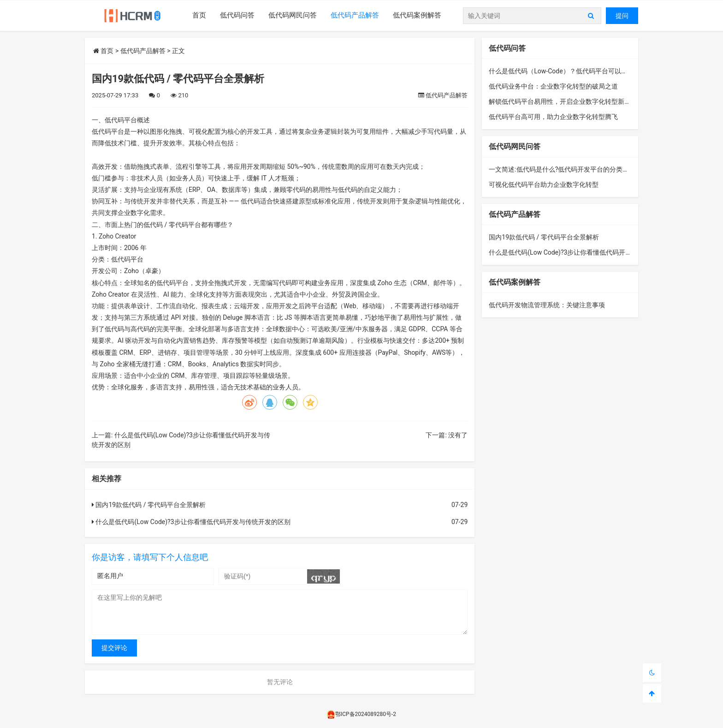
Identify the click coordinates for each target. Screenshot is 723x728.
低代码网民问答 (293, 15)
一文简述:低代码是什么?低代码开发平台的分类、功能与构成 (575, 169)
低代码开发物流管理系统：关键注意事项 (547, 305)
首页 (199, 15)
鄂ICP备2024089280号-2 (361, 714)
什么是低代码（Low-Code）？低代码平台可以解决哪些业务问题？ (584, 71)
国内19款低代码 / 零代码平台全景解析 (149, 505)
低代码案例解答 (417, 15)
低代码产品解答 (355, 15)
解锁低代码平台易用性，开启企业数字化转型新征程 (563, 101)
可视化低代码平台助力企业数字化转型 (544, 185)
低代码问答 (237, 15)
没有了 (458, 435)
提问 (622, 16)
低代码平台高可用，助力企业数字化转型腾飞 (553, 117)
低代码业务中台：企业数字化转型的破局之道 (553, 86)
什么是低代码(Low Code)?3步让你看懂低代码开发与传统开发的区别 (191, 522)
